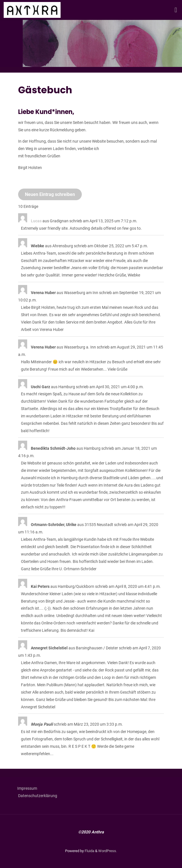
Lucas (36, 221)
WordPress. (108, 851)
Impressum (29, 788)
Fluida (89, 851)
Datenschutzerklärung (38, 796)
